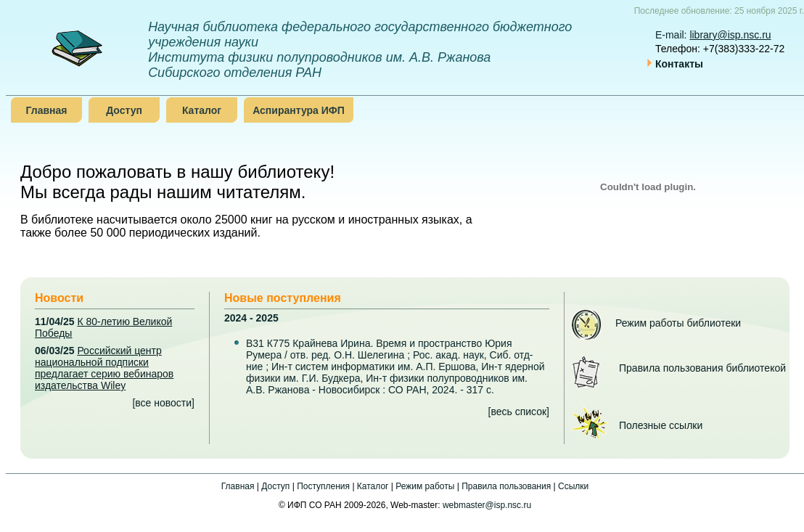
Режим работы (425, 486)
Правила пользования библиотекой (702, 368)
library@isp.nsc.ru (730, 35)
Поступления (323, 486)
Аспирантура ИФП (299, 110)
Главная (47, 110)
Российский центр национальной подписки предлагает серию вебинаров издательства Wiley (104, 368)
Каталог (202, 110)
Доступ (124, 110)
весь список (518, 412)
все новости (163, 403)
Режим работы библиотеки (678, 323)
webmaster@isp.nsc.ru (487, 505)
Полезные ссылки (661, 425)
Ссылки (573, 486)
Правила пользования (506, 486)
